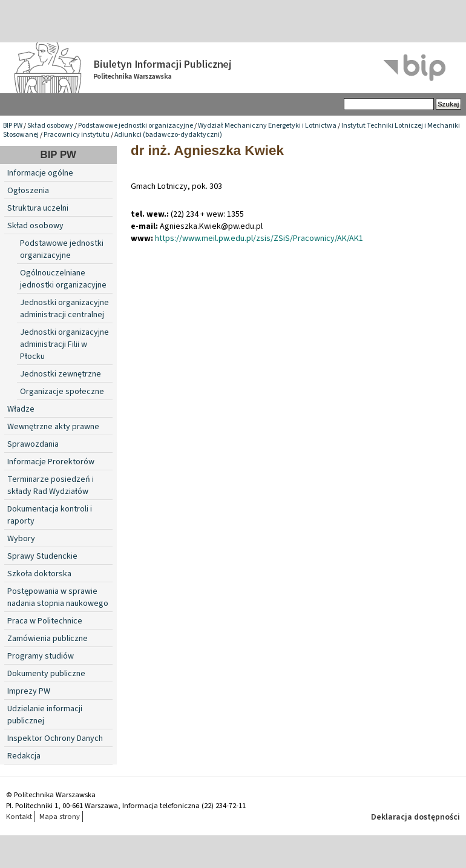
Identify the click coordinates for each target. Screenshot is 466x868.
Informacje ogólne (40, 173)
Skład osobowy (50, 126)
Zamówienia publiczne (48, 639)
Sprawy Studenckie (42, 556)
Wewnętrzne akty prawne (53, 427)
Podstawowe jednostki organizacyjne (136, 126)
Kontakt (19, 817)
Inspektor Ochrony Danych (55, 738)
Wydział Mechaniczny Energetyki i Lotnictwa (267, 126)
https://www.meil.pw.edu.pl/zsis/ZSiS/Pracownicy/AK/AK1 (259, 238)
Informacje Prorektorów (51, 462)
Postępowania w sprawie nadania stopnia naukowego (58, 597)
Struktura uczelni (38, 208)
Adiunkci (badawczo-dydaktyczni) (168, 135)
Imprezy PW (29, 691)
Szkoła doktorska (39, 574)
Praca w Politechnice (45, 621)
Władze (21, 409)
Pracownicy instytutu (77, 135)
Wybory (21, 539)
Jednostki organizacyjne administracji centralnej (64, 309)
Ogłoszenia (28, 191)
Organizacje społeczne (62, 392)
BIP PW (13, 126)
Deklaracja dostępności (415, 817)
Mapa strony (60, 817)
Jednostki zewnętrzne (61, 374)
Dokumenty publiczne (46, 674)
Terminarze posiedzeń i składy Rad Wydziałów (51, 485)
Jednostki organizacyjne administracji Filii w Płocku (64, 344)
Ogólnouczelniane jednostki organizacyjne (63, 279)
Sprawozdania (33, 444)
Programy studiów (41, 656)
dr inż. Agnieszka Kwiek (207, 150)
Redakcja (24, 756)
